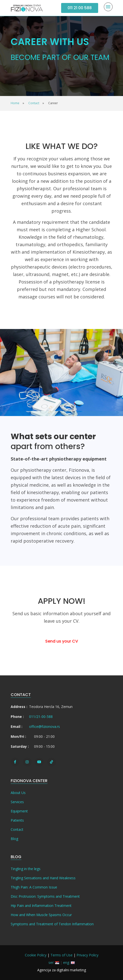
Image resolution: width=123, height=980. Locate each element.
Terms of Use (61, 955)
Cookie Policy (36, 955)
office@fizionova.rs (44, 726)
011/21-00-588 (41, 717)
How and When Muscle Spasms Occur (41, 915)
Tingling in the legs (26, 869)
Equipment (19, 811)
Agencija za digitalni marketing (62, 970)
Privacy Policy (87, 955)
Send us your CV (62, 641)
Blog (14, 839)
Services (17, 802)
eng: (69, 962)
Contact (17, 829)
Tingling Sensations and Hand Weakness (43, 878)
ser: (54, 962)
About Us (18, 793)
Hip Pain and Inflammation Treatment (41, 906)
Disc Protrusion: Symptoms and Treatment (45, 896)
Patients (17, 820)
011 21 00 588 (80, 8)
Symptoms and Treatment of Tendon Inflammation (52, 924)
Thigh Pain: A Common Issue (34, 887)
